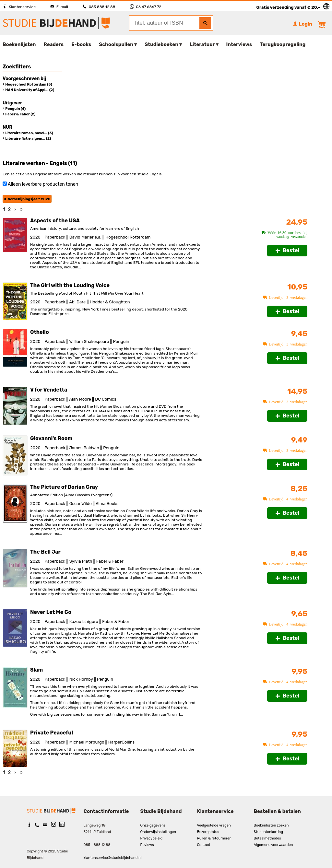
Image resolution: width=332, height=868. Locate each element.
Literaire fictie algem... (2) (28, 139)
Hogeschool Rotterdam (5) (29, 84)
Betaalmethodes (267, 838)
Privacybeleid (152, 838)
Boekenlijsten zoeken (271, 825)
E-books (81, 44)
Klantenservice (19, 7)
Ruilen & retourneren (214, 838)
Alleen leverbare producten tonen (43, 184)
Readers (54, 44)
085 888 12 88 (99, 7)
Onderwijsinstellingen (158, 832)
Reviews (147, 845)
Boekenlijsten (19, 44)
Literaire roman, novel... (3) (29, 133)
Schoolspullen (116, 44)
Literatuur (202, 44)
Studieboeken (161, 44)
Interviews (239, 44)
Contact (204, 845)
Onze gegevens (153, 825)
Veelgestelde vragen (214, 825)
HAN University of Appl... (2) (30, 90)
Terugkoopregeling (283, 44)
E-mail (59, 7)
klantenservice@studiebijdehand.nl (113, 858)
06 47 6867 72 (145, 7)
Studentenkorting (268, 832)
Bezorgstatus (208, 832)
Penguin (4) (15, 109)
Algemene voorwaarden (273, 845)
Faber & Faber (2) (20, 114)
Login (302, 24)
